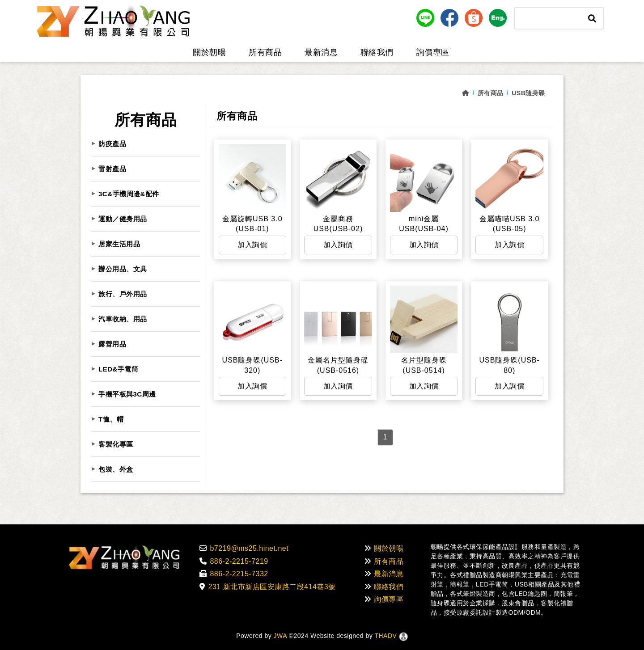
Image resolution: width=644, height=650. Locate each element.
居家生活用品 (119, 244)
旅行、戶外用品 (123, 294)
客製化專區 (116, 444)
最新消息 (321, 52)
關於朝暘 (209, 52)
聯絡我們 (377, 52)
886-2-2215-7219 (234, 561)
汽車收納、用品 (123, 319)
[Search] (549, 18)
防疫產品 (112, 144)
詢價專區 (433, 52)
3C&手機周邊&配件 (129, 194)
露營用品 (112, 344)
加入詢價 (252, 245)
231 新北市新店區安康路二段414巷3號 (268, 587)
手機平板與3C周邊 (127, 394)
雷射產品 (112, 169)
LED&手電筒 (118, 369)
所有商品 (265, 52)
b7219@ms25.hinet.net (244, 548)
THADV (386, 636)
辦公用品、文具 (123, 269)
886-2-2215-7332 (234, 574)
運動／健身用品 (123, 219)
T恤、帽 (111, 419)
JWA (279, 636)
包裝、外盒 (116, 469)
